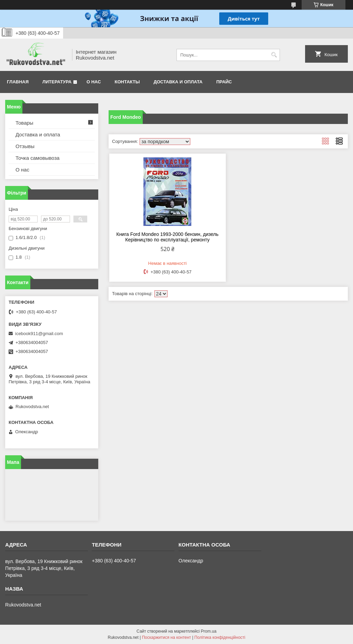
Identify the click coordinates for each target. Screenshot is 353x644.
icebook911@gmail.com (39, 334)
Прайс (224, 82)
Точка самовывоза (38, 158)
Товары (24, 123)
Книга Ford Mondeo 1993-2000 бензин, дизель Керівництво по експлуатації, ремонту (167, 237)
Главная (18, 82)
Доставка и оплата (178, 82)
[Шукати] (274, 55)
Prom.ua (209, 631)
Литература (57, 82)
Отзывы (25, 146)
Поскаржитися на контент (167, 637)
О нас (94, 82)
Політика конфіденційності (220, 637)
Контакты (127, 82)
